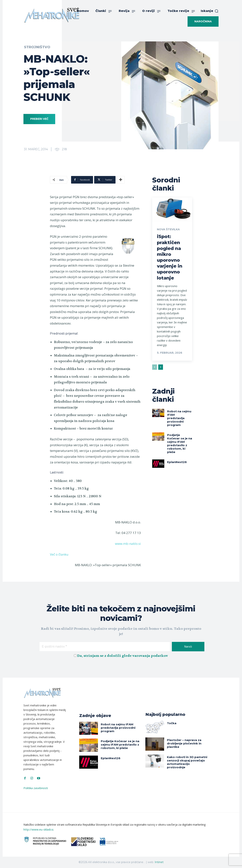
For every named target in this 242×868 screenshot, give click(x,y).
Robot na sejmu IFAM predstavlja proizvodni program (179, 418)
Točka (172, 723)
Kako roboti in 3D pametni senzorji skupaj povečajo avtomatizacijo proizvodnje (187, 762)
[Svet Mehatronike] (52, 15)
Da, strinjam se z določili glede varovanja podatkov (123, 656)
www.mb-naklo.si (128, 544)
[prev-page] (155, 367)
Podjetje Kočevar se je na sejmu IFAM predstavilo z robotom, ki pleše (180, 443)
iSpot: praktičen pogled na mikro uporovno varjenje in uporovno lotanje (170, 257)
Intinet (159, 862)
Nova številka (168, 229)
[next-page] (161, 367)
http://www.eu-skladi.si (38, 829)
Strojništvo (37, 47)
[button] (210, 11)
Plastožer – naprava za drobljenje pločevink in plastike (184, 743)
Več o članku (59, 554)
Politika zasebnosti (36, 788)
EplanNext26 (177, 462)
